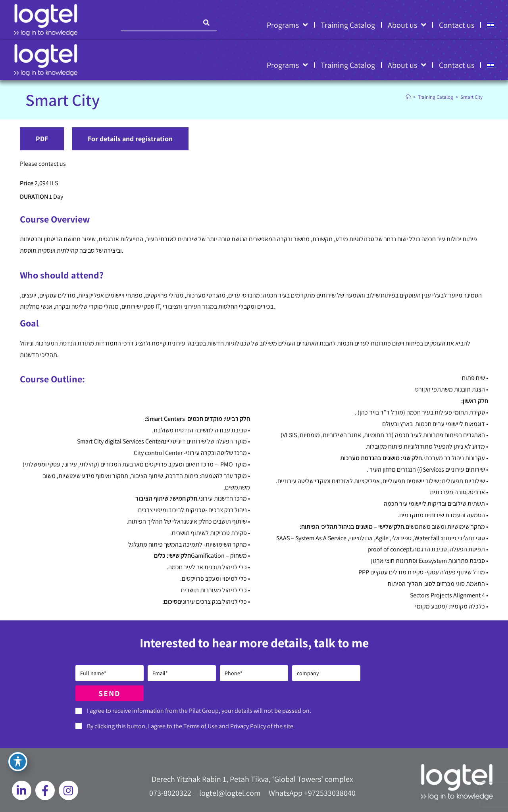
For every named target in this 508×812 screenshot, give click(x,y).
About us (407, 25)
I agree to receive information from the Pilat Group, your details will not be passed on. (199, 711)
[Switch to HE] (491, 25)
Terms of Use (200, 726)
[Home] (408, 97)
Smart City (471, 97)
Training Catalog (348, 25)
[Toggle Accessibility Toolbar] (18, 762)
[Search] (207, 23)
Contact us (457, 25)
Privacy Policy (248, 726)
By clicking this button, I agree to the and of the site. (191, 726)
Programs (287, 25)
